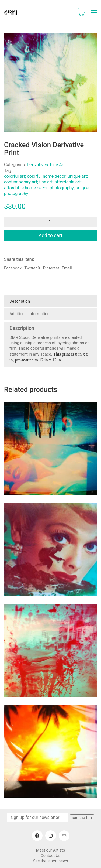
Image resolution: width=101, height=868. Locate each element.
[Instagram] (51, 836)
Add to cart (50, 235)
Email (67, 268)
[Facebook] (37, 836)
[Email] (64, 836)
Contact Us (51, 856)
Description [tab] (20, 301)
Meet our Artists (50, 850)
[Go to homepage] (11, 13)
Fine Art (57, 165)
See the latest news (51, 861)
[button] (94, 13)
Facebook (13, 268)
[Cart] (82, 13)
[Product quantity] (50, 222)
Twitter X (32, 268)
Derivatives (37, 165)
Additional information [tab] (29, 314)
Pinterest (51, 268)
